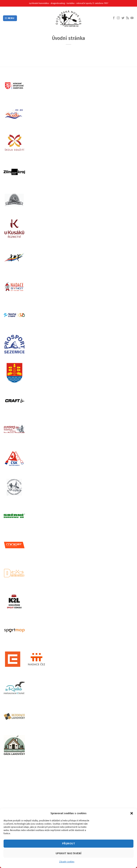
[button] (132, 813)
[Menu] (10, 18)
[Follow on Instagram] (118, 18)
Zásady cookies (67, 862)
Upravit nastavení (69, 853)
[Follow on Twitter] (123, 18)
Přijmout (69, 844)
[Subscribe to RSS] (128, 18)
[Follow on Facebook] (114, 18)
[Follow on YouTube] (132, 18)
